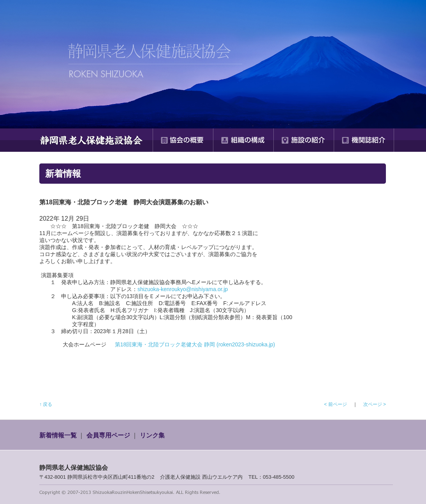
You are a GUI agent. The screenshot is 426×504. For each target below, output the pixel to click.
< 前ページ (335, 404)
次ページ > (375, 404)
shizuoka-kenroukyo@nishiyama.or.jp (183, 289)
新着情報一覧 (58, 435)
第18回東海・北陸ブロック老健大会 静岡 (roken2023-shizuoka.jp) (195, 344)
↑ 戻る (46, 404)
